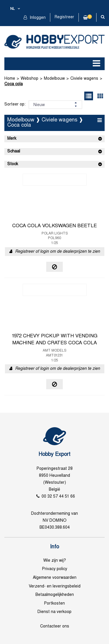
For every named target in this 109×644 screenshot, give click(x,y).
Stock (13, 164)
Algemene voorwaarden (55, 578)
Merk (12, 139)
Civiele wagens (84, 79)
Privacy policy (55, 569)
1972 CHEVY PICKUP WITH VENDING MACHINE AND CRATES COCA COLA (54, 340)
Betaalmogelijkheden (55, 595)
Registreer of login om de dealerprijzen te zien (58, 252)
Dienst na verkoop (54, 612)
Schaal (14, 151)
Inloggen (37, 18)
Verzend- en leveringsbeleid (55, 586)
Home (10, 79)
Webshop (30, 79)
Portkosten (54, 604)
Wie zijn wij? (55, 561)
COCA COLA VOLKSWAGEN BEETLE (54, 226)
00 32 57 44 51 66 (58, 497)
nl (12, 9)
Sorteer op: (15, 104)
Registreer (64, 17)
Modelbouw (54, 79)
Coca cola (14, 84)
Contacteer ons (55, 626)
